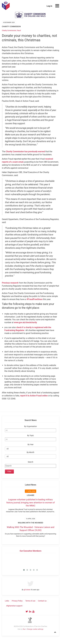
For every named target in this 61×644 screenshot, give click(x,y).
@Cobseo (27, 590)
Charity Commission (9, 30)
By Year (31, 445)
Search (31, 462)
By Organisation (30, 426)
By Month (30, 452)
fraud (19, 30)
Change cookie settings (35, 629)
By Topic (30, 436)
